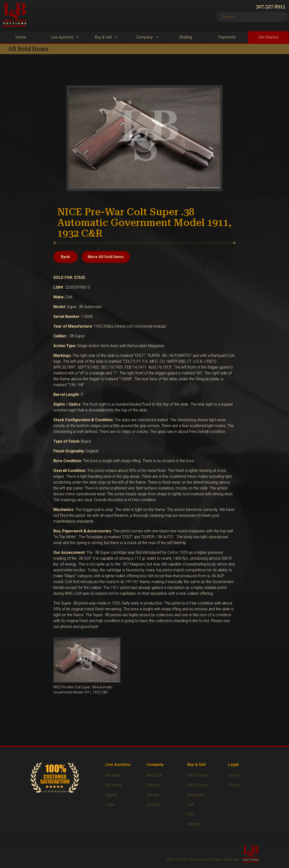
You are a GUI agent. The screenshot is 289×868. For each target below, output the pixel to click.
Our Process (198, 785)
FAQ (191, 814)
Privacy (235, 785)
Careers (153, 785)
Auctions (113, 775)
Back (65, 257)
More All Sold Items (106, 257)
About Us (154, 775)
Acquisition (197, 795)
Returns (194, 824)
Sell (190, 805)
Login (110, 805)
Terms (234, 775)
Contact (153, 805)
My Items (114, 785)
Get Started (197, 775)
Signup (111, 795)
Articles (153, 795)
